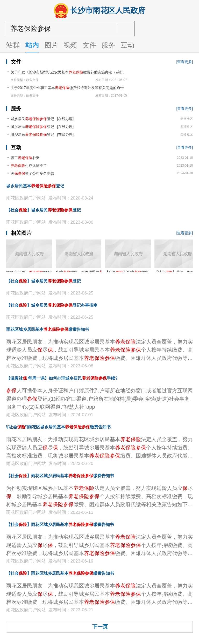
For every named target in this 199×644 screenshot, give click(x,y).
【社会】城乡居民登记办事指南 (52, 305)
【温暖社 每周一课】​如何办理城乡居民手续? (62, 378)
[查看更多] (184, 62)
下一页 (100, 627)
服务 (108, 45)
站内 (32, 45)
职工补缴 (25, 158)
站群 (13, 45)
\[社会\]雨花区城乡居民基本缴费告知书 (59, 427)
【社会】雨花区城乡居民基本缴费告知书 (60, 476)
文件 (89, 45)
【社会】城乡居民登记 (44, 210)
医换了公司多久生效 (32, 173)
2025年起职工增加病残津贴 (36, 272)
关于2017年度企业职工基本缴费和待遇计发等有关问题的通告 (67, 88)
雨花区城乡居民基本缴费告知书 (48, 329)
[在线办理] (65, 119)
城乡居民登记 (32, 119)
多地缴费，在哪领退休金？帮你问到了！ (96, 272)
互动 (127, 45)
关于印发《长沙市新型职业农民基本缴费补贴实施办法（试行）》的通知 (76, 72)
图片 (51, 45)
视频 (70, 45)
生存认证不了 (29, 166)
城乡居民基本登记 (35, 186)
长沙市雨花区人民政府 (100, 11)
